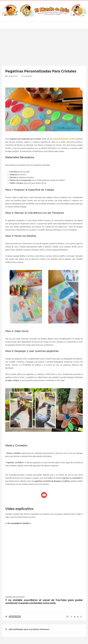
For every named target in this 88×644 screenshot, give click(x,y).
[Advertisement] (44, 47)
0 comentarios (27, 76)
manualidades (15, 617)
